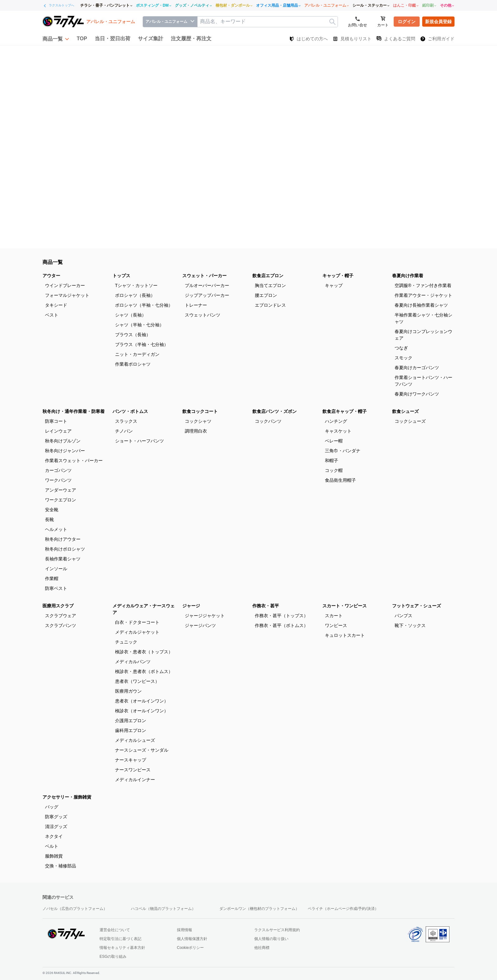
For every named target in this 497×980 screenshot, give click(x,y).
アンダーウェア (61, 490)
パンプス (403, 616)
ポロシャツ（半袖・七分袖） (144, 305)
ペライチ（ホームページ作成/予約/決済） (343, 909)
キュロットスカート (345, 635)
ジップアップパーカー (207, 295)
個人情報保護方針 (192, 939)
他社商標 (262, 948)
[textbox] (268, 22)
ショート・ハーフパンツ (139, 441)
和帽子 (332, 461)
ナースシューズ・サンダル (142, 750)
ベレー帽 (334, 441)
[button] (56, 39)
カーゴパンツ (58, 470)
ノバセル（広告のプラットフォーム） (75, 909)
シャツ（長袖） (131, 315)
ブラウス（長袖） (133, 335)
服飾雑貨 (54, 856)
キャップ (334, 285)
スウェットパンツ (203, 315)
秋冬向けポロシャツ (65, 549)
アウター (51, 276)
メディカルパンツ (133, 662)
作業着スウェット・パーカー (74, 461)
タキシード (56, 305)
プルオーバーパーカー (207, 285)
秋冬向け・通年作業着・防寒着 (74, 411)
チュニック (126, 642)
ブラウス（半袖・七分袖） (142, 344)
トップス (121, 276)
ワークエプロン (61, 500)
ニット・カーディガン (137, 354)
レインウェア (58, 431)
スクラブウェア (61, 616)
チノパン (124, 431)
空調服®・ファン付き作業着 (423, 285)
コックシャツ (198, 421)
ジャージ (191, 606)
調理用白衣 (196, 431)
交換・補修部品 (61, 866)
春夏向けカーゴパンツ (417, 368)
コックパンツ (268, 421)
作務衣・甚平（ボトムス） (281, 625)
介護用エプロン (131, 721)
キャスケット (338, 431)
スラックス (126, 421)
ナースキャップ (131, 760)
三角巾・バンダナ (343, 451)
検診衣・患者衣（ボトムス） (144, 671)
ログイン (407, 22)
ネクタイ (54, 836)
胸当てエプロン (270, 285)
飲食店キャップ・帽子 (345, 411)
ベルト (52, 846)
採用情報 (184, 930)
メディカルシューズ (135, 740)
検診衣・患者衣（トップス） (144, 652)
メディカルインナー (135, 780)
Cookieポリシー (190, 948)
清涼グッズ (56, 826)
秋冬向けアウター (63, 539)
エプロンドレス (270, 305)
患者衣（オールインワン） (142, 701)
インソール (56, 569)
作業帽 (52, 578)
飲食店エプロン (268, 276)
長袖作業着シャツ (63, 559)
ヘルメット (56, 529)
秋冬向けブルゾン (63, 441)
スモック (403, 358)
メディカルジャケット (137, 632)
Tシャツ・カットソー (136, 285)
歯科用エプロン (131, 730)
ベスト (52, 315)
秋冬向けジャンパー (65, 451)
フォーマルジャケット (67, 295)
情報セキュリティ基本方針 (122, 948)
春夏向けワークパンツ (417, 394)
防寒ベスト (56, 588)
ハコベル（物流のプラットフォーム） (163, 909)
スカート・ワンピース (345, 606)
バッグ (52, 807)
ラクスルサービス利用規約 (277, 930)
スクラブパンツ (61, 625)
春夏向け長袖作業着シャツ (421, 305)
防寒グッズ (56, 817)
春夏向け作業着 (408, 276)
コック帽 (334, 470)
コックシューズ (410, 421)
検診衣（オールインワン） (142, 711)
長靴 (49, 519)
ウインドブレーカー (65, 285)
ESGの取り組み (113, 957)
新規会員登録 (438, 22)
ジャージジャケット (205, 616)
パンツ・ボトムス (130, 411)
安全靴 (52, 510)
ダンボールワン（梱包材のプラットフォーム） (259, 909)
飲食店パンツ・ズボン (274, 411)
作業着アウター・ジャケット (423, 295)
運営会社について (115, 930)
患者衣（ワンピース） (137, 681)
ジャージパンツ (200, 625)
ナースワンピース (133, 770)
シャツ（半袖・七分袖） (139, 325)
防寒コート (56, 421)
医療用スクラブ (58, 606)
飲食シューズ (405, 411)
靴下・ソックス (410, 625)
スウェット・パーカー (204, 276)
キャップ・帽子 (338, 276)
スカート (334, 616)
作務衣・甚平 (266, 606)
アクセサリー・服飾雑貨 (67, 797)
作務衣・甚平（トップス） (281, 616)
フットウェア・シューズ (416, 606)
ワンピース (336, 625)
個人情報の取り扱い (271, 939)
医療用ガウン (128, 691)
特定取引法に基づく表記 (120, 939)
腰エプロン (266, 295)
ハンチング (336, 421)
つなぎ (401, 348)
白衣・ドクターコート (137, 622)
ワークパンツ (58, 480)
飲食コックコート (200, 411)
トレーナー (196, 305)
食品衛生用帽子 (340, 480)
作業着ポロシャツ (133, 364)
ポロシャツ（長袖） (135, 295)
